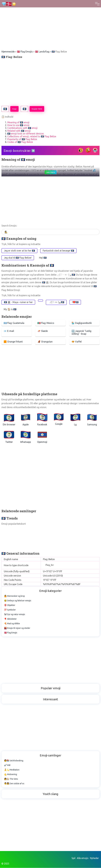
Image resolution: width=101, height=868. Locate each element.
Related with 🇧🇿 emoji (19, 131)
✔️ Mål (7, 765)
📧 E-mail (9, 331)
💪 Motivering (11, 774)
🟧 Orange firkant (13, 342)
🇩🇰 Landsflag (42, 52)
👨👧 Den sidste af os (14, 784)
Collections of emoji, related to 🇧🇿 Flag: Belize (32, 136)
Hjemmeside (8, 52)
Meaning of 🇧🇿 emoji (18, 122)
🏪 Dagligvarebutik (82, 323)
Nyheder (94, 858)
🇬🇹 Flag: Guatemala (14, 323)
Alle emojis (83, 858)
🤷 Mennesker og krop (15, 596)
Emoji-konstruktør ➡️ (19, 151)
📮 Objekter (10, 605)
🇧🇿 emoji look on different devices (26, 134)
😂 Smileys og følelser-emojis (18, 601)
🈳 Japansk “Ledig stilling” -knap (81, 332)
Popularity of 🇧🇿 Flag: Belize (22, 139)
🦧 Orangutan (45, 342)
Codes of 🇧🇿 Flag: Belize (20, 142)
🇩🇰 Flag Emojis (25, 52)
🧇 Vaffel (77, 342)
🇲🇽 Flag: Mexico (46, 323)
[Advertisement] (50, 21)
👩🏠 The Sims (11, 779)
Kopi (14, 109)
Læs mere (51, 172)
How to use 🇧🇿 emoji (18, 125)
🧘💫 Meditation (12, 770)
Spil (73, 858)
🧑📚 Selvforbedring (14, 761)
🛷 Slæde (43, 331)
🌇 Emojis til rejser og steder (17, 628)
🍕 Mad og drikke (12, 624)
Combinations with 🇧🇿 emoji (22, 128)
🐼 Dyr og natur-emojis (15, 614)
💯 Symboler (10, 610)
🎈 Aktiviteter (10, 619)
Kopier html (37, 109)
